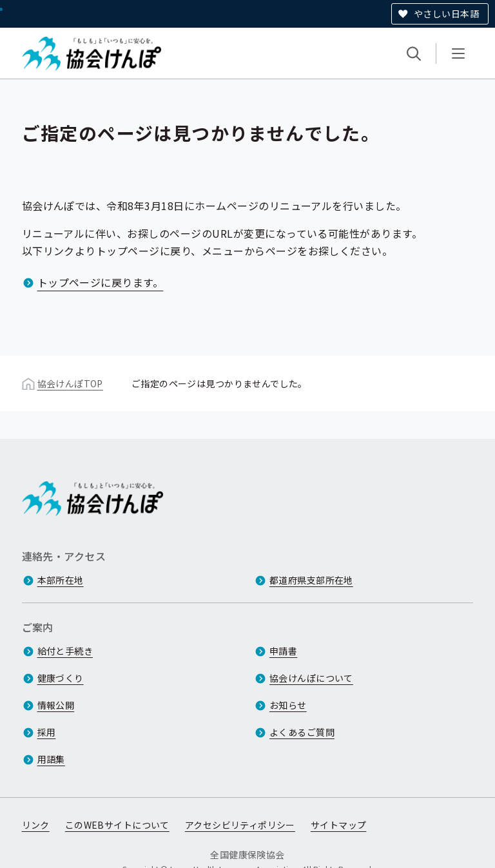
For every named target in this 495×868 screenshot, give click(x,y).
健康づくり (61, 678)
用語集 (51, 759)
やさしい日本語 (446, 14)
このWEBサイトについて (117, 825)
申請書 (283, 651)
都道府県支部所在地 (311, 580)
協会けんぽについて (311, 678)
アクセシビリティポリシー (240, 825)
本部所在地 (61, 580)
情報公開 (56, 705)
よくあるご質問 (302, 732)
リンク (36, 825)
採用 (47, 732)
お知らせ (288, 705)
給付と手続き (65, 651)
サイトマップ (339, 825)
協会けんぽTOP (70, 383)
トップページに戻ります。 (101, 282)
